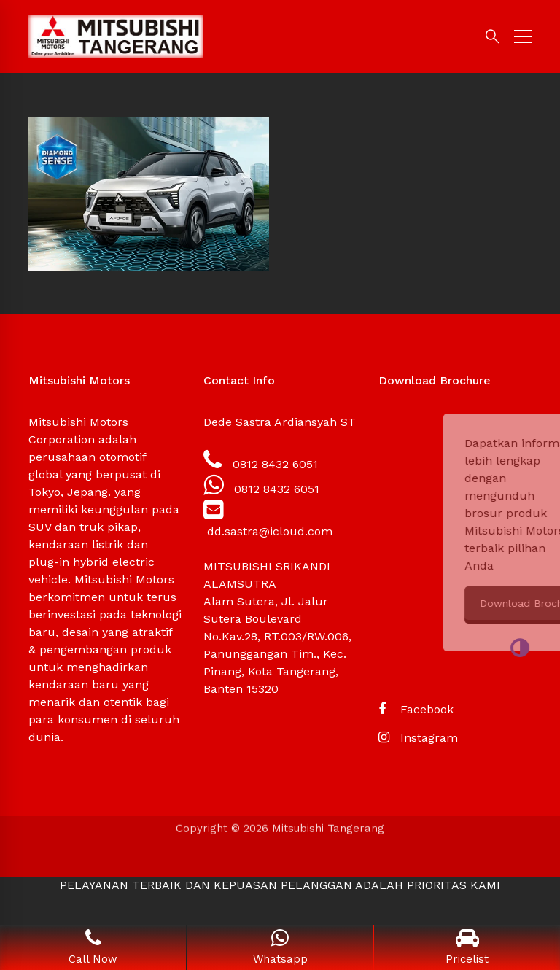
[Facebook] (416, 710)
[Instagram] (418, 738)
